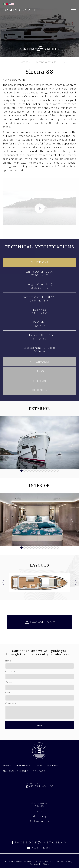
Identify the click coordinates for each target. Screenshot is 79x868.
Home (7, 765)
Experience (23, 765)
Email (8, 693)
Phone (9, 682)
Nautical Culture (16, 771)
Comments (11, 703)
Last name (10, 671)
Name (8, 661)
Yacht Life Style (46, 765)
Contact (39, 771)
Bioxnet (46, 864)
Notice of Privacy (64, 862)
